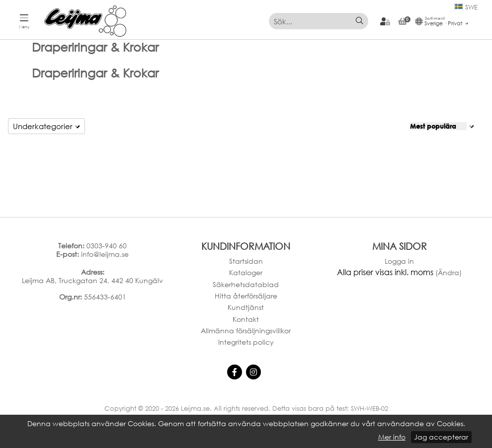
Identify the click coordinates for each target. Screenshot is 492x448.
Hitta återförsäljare (246, 296)
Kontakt (246, 319)
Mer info (392, 437)
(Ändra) (449, 272)
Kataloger (246, 272)
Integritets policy (246, 342)
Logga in (399, 261)
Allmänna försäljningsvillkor (246, 331)
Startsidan (246, 261)
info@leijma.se (105, 254)
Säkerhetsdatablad (246, 284)
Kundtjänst (246, 307)
